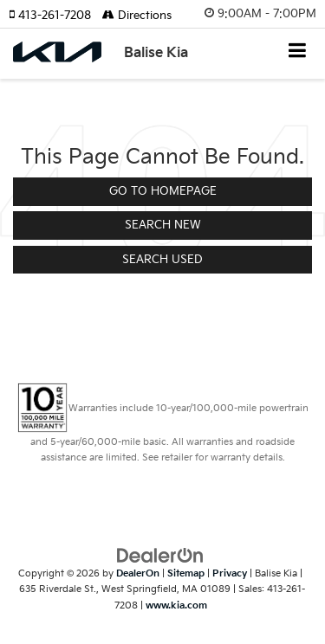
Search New (163, 225)
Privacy (230, 573)
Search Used (162, 260)
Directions (137, 16)
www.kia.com (176, 605)
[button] (55, 16)
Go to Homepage (163, 191)
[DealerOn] (160, 555)
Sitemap (186, 573)
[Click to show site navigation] (298, 52)
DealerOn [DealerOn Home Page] (138, 573)
